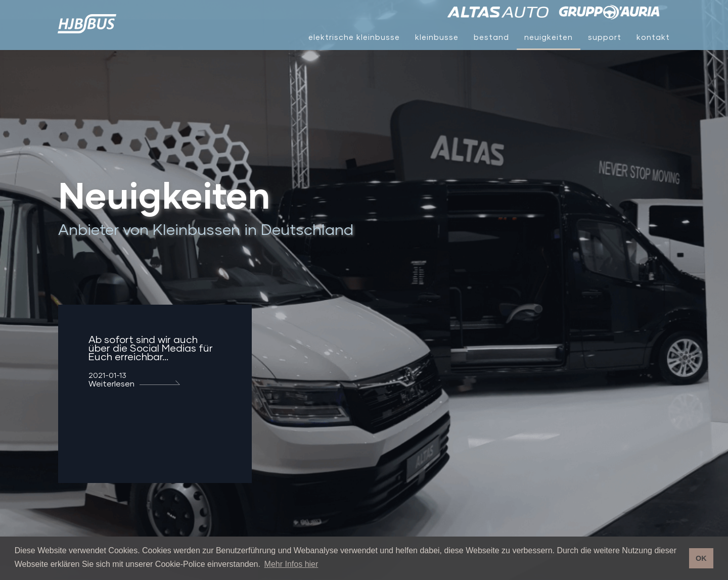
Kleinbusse (437, 37)
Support (605, 37)
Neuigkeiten (549, 37)
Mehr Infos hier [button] (291, 564)
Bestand (491, 37)
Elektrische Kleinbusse (354, 37)
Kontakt (653, 37)
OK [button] (701, 558)
